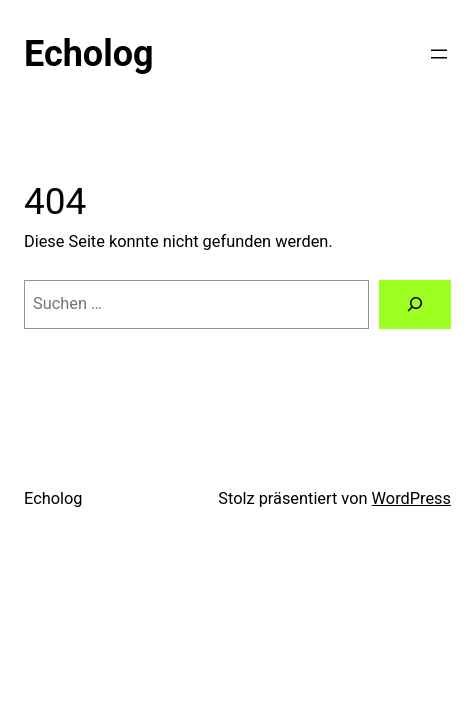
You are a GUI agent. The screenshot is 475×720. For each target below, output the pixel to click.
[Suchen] (415, 305)
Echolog (89, 54)
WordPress (411, 498)
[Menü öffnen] (439, 54)
